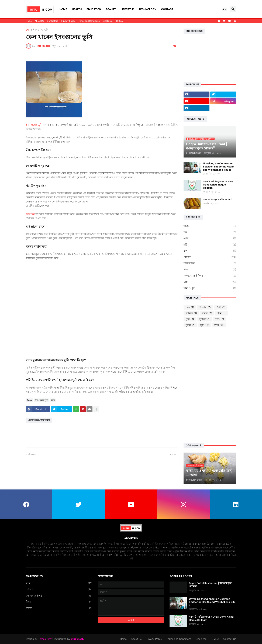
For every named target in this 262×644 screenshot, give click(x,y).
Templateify (45, 639)
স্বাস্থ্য (53, 400)
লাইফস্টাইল (210, 263)
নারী (210, 238)
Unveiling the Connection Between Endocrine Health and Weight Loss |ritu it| (219, 167)
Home (63, 9)
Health (77, 9)
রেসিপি (210, 257)
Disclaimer (108, 21)
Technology (147, 9)
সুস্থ (205, 325)
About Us (39, 21)
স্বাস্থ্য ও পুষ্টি (210, 288)
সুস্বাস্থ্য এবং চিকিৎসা (210, 276)
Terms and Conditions (89, 21)
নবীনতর (32, 454)
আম (190, 307)
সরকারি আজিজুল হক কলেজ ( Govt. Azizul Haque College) (218, 185)
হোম (28, 30)
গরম (221, 313)
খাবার (210, 226)
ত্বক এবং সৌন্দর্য (59, 596)
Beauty (111, 9)
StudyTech (77, 639)
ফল (210, 251)
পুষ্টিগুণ (205, 319)
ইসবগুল (30, 214)
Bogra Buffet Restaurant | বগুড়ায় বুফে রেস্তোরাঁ (210, 585)
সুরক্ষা (190, 325)
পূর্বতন (173, 454)
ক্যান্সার (191, 313)
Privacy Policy (68, 21)
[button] (225, 9)
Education (94, 9)
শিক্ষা (210, 269)
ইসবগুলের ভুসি (41, 30)
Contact (167, 9)
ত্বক (210, 232)
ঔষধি (220, 307)
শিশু (220, 319)
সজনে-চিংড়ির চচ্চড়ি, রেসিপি (218, 199)
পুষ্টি (210, 245)
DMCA (120, 21)
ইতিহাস (205, 307)
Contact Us (52, 21)
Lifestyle (127, 9)
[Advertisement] (210, 385)
